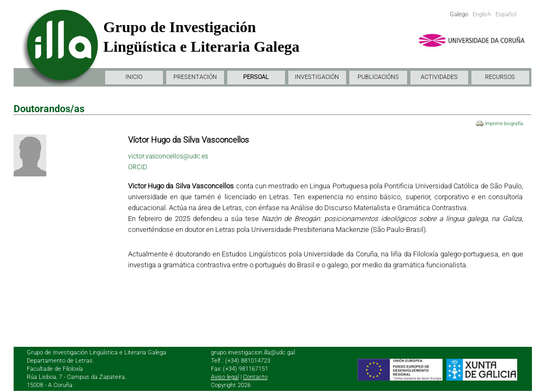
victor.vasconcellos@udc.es (168, 156)
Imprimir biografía (504, 124)
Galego (459, 14)
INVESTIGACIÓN (317, 77)
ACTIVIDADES (439, 77)
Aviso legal (225, 377)
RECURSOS (500, 77)
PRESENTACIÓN (195, 77)
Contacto (255, 377)
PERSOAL (256, 77)
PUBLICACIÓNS (378, 77)
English (482, 14)
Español (506, 14)
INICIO (134, 77)
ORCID (138, 167)
